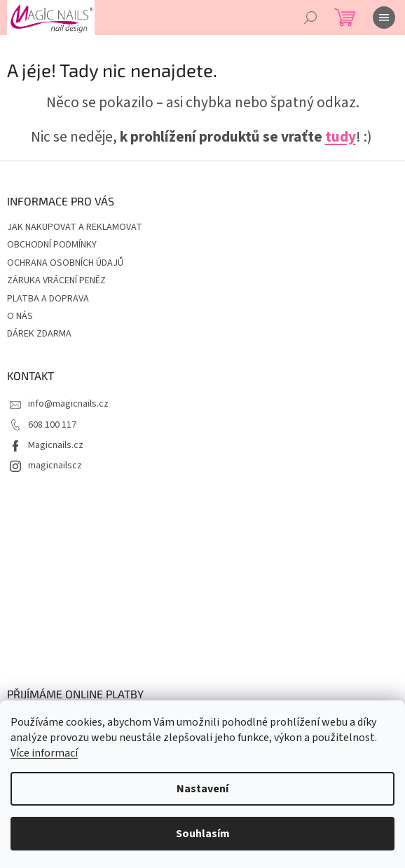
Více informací (44, 753)
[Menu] (384, 18)
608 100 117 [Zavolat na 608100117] (52, 425)
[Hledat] (310, 18)
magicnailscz (55, 466)
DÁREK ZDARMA (39, 334)
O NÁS (20, 316)
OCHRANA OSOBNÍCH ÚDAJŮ (65, 263)
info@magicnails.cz (68, 404)
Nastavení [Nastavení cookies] (202, 789)
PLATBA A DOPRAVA (48, 299)
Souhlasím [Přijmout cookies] (203, 834)
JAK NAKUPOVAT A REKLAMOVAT (75, 227)
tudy (341, 137)
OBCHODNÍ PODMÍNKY (52, 245)
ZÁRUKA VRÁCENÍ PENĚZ (56, 280)
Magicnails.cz (56, 445)
